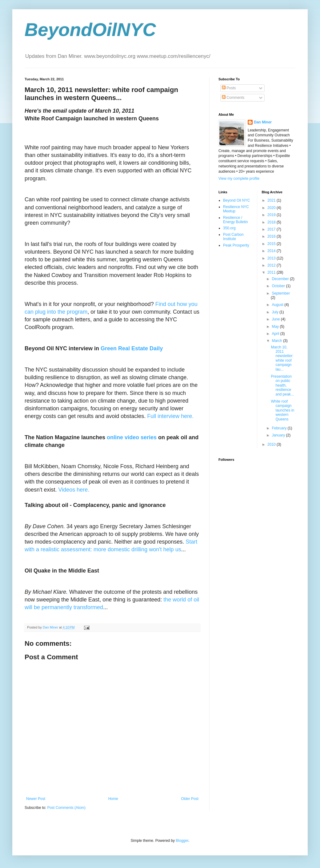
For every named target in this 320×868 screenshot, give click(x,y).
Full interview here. (170, 416)
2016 (272, 236)
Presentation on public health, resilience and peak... (282, 385)
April (276, 334)
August (278, 305)
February (280, 428)
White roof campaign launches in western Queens (282, 410)
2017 (272, 229)
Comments (233, 98)
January (279, 435)
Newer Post (36, 799)
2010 (272, 444)
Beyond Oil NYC (236, 200)
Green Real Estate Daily (132, 348)
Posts (229, 88)
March (277, 341)
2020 (272, 208)
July (276, 312)
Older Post (190, 799)
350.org (229, 228)
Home (113, 799)
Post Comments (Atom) (66, 808)
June (276, 319)
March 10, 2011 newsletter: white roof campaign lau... (282, 358)
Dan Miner (263, 122)
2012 (272, 265)
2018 (272, 222)
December (281, 279)
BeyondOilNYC (90, 30)
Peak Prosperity (236, 245)
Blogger (182, 841)
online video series (132, 437)
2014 (272, 251)
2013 (272, 258)
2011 (272, 272)
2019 (272, 215)
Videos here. (74, 490)
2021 (272, 200)
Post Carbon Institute (233, 237)
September (281, 293)
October (279, 286)
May (276, 327)
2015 (272, 244)
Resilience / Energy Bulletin (236, 220)
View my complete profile (239, 179)
